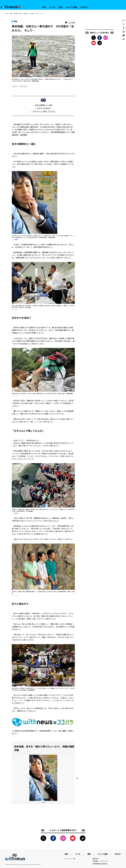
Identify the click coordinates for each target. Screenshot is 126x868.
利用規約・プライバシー (101, 861)
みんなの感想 (70, 23)
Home (7, 13)
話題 (11, 13)
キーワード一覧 (70, 859)
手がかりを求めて (44, 108)
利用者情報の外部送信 (100, 864)
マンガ (52, 7)
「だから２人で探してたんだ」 (44, 111)
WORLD (84, 7)
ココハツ (15, 86)
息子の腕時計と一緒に (44, 105)
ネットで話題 (72, 7)
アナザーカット (23, 86)
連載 (61, 7)
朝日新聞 (16, 240)
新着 (44, 7)
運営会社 (96, 859)
